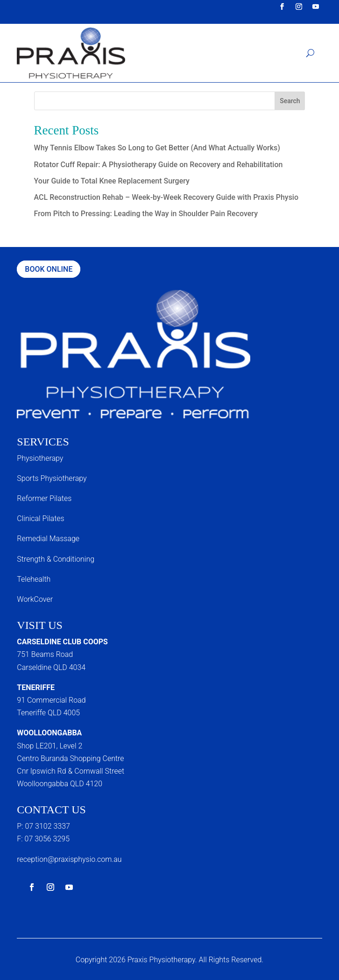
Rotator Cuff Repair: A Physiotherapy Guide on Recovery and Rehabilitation (159, 165)
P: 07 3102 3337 (43, 826)
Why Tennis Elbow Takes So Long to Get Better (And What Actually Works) (157, 148)
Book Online (49, 269)
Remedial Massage (48, 539)
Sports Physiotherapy (52, 478)
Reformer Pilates (44, 498)
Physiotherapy (40, 458)
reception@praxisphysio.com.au (69, 859)
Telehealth (34, 579)
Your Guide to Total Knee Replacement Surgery (112, 181)
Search (290, 101)
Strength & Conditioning (56, 559)
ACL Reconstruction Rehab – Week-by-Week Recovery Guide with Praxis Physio (166, 197)
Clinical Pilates (40, 518)
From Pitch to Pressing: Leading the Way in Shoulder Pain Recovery (146, 214)
